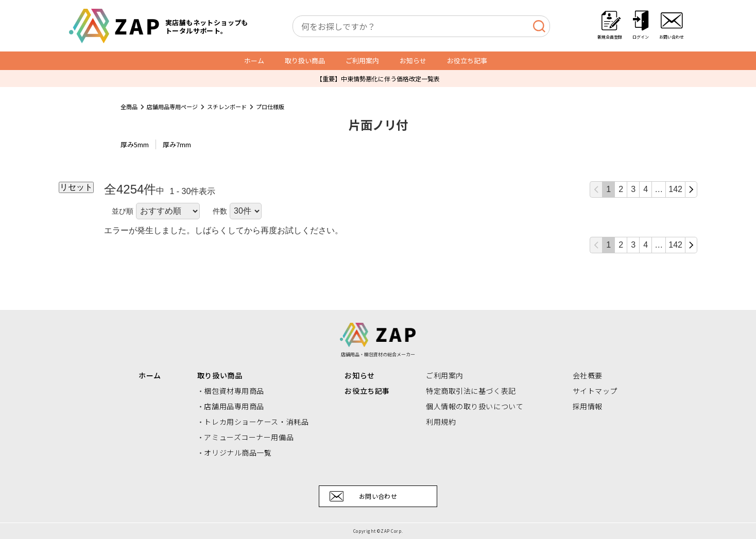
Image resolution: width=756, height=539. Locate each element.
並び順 (123, 211)
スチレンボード (227, 107)
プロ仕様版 (270, 107)
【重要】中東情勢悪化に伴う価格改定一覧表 (378, 79)
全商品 (129, 107)
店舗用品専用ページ (172, 107)
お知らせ (413, 60)
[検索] (539, 26)
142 (675, 189)
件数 (220, 211)
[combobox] (421, 26)
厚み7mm (177, 144)
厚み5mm (135, 144)
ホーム (254, 60)
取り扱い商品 (305, 60)
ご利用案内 (362, 60)
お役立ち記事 (467, 60)
